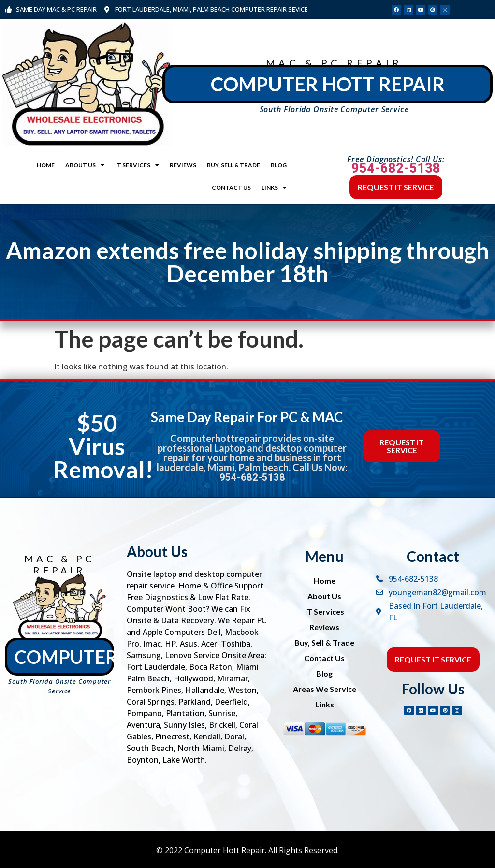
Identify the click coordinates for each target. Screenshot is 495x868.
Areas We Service (325, 689)
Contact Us (231, 187)
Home (46, 165)
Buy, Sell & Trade (233, 165)
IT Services (137, 165)
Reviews (183, 165)
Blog (279, 165)
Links (274, 188)
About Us (85, 165)
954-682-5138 (396, 168)
